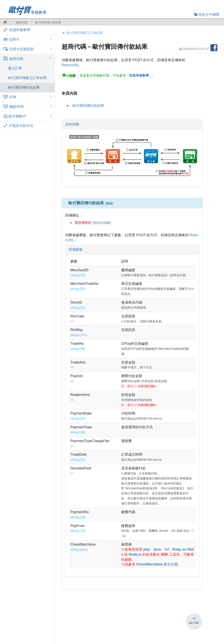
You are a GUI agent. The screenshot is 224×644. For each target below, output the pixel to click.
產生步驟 (157, 564)
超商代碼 (21, 22)
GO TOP (194, 623)
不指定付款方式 (18, 126)
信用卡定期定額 (27, 49)
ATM (27, 97)
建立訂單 (15, 68)
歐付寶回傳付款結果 (24, 87)
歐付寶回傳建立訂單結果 (27, 78)
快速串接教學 (17, 30)
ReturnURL (70, 65)
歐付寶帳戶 (27, 116)
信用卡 (27, 39)
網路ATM (27, 107)
